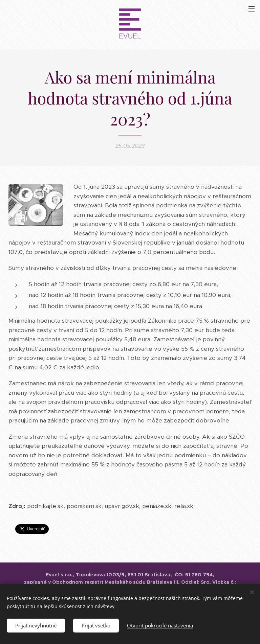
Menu (252, 9)
